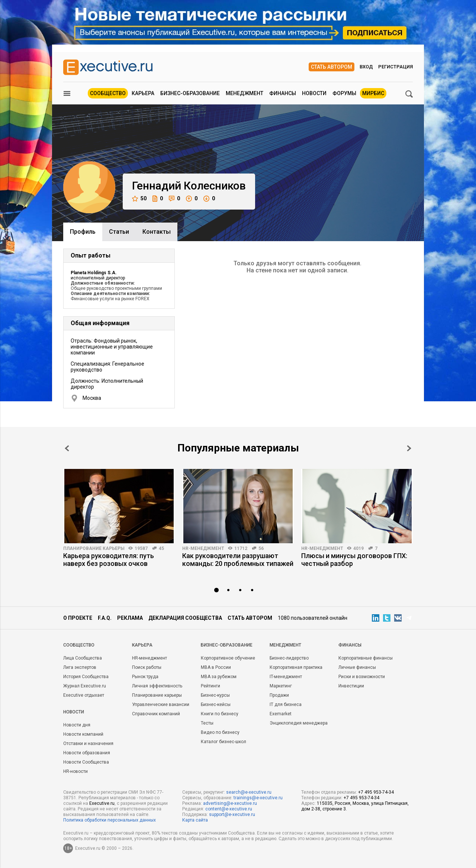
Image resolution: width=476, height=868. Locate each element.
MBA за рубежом (219, 677)
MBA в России (216, 667)
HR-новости (75, 771)
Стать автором (332, 67)
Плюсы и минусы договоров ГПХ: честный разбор (354, 560)
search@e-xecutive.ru (249, 792)
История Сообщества (86, 677)
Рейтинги (210, 686)
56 (261, 548)
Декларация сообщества (185, 618)
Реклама (130, 618)
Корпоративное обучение (228, 658)
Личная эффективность (157, 686)
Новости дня (77, 725)
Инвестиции (351, 686)
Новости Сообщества (86, 762)
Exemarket (281, 714)
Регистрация (395, 67)
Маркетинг (281, 686)
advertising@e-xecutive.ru (230, 803)
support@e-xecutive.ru (232, 814)
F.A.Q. (105, 618)
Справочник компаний (156, 714)
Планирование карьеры (94, 548)
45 (161, 548)
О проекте (78, 618)
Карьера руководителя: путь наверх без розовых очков (109, 560)
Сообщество (108, 93)
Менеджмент (245, 93)
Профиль (83, 232)
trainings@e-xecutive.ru (258, 798)
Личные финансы (357, 667)
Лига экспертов (80, 667)
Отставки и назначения (88, 744)
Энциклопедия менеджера (299, 723)
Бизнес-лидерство (289, 658)
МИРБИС (373, 93)
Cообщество (79, 645)
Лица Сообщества (83, 658)
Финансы (283, 93)
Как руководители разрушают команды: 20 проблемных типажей (238, 560)
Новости (314, 93)
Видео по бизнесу (220, 732)
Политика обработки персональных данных (110, 820)
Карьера (143, 93)
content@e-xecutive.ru (229, 809)
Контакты (157, 232)
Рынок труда (145, 677)
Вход (366, 67)
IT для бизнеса (286, 705)
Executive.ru (102, 803)
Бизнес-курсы (215, 695)
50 (139, 199)
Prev (67, 448)
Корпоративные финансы (366, 658)
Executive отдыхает (84, 695)
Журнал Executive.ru (85, 686)
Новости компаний (83, 734)
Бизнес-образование (190, 93)
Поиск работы (147, 667)
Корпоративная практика (296, 667)
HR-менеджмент (203, 548)
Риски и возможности (362, 677)
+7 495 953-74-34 (376, 792)
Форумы (344, 93)
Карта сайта (195, 820)
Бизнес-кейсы (216, 705)
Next (409, 448)
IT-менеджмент (286, 677)
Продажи (279, 695)
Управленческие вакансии (161, 705)
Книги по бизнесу (220, 714)
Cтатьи (119, 232)
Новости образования (87, 753)
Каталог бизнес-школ (223, 742)
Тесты (207, 723)
